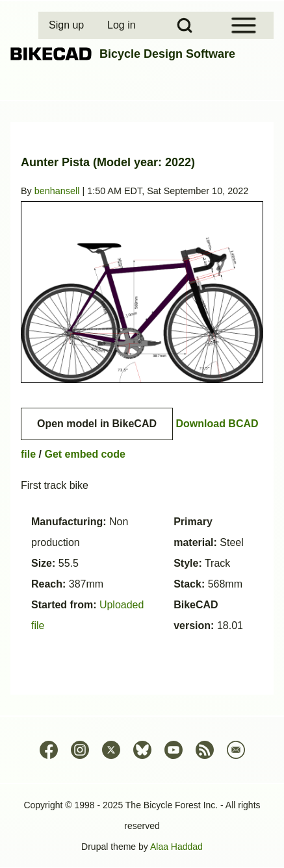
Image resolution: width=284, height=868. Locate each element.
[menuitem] (68, 25)
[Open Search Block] (185, 25)
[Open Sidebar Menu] (244, 25)
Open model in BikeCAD (97, 424)
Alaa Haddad (176, 847)
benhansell (57, 191)
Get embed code (84, 454)
